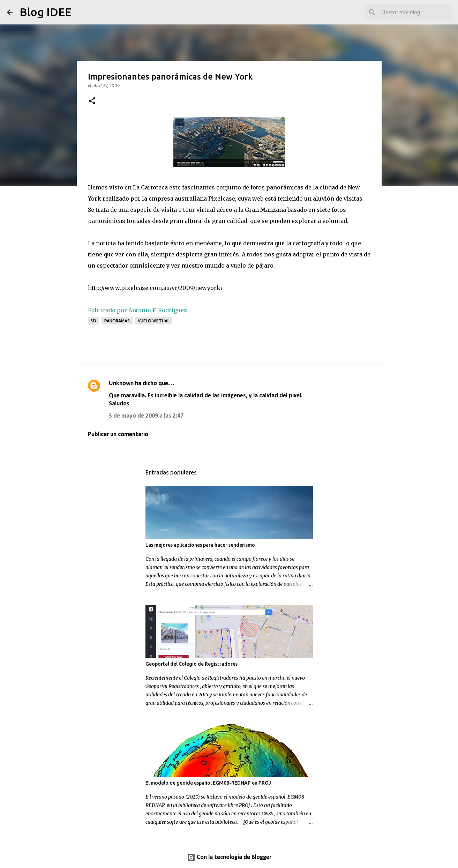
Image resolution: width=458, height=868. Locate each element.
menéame (208, 243)
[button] (92, 101)
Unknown (121, 384)
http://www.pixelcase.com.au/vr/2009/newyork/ (155, 288)
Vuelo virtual (154, 321)
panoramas (117, 321)
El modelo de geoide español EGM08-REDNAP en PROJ (208, 783)
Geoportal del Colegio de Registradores (192, 664)
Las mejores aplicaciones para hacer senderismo (200, 545)
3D (93, 321)
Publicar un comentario (118, 435)
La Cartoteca (151, 187)
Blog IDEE (46, 12)
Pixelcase (222, 199)
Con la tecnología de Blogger (229, 857)
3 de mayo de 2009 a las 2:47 (146, 416)
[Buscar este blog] (416, 12)
